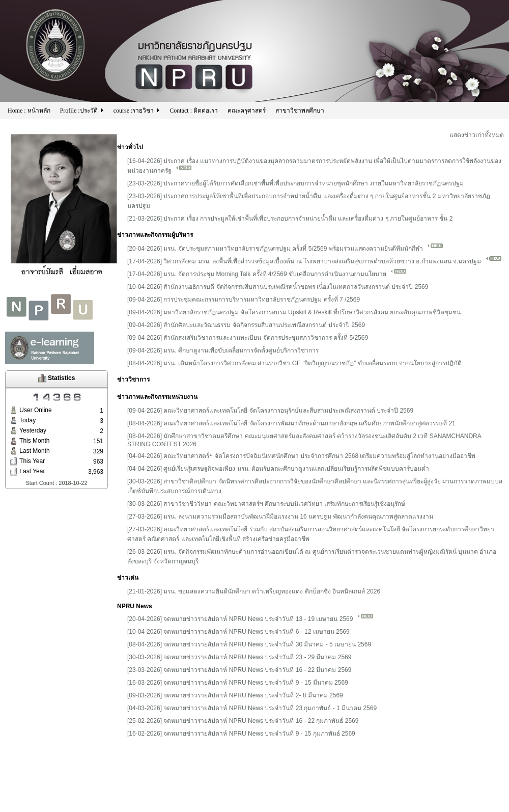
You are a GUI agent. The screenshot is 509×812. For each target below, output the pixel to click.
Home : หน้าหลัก (29, 111)
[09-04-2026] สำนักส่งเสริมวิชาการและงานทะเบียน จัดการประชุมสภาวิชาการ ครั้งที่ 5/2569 (248, 338)
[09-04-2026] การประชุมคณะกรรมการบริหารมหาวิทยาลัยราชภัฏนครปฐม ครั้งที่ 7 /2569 (244, 300)
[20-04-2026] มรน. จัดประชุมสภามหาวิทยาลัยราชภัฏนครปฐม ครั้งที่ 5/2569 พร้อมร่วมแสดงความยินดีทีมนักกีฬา (285, 249)
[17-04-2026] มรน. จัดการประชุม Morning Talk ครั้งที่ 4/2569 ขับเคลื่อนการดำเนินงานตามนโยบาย (267, 274)
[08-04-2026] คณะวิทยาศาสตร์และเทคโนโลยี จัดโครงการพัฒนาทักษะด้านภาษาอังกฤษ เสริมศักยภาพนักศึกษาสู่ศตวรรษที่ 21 (291, 423)
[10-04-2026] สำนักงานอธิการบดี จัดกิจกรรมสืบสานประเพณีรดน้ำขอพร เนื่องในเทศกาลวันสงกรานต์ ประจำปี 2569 (278, 287)
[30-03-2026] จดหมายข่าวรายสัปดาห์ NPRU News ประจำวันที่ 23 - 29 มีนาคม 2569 (239, 657)
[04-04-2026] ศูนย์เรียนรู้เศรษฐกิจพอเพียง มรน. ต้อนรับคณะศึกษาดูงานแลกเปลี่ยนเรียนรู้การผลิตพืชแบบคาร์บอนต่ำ (278, 469)
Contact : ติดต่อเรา (194, 111)
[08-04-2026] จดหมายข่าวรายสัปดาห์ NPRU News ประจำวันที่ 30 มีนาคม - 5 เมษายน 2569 (249, 644)
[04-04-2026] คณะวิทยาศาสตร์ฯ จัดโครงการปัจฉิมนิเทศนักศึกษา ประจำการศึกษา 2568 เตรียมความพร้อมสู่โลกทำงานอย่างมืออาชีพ (301, 456)
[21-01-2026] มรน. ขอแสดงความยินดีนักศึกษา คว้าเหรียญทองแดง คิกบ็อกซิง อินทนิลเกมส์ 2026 (254, 591)
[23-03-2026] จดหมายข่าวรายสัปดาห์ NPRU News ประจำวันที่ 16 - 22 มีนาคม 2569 (239, 670)
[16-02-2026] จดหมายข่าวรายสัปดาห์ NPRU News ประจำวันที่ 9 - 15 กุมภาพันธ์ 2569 (241, 734)
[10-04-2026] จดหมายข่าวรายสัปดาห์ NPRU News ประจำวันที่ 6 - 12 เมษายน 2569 (238, 632)
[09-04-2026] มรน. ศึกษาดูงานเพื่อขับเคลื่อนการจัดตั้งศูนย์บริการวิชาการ (223, 350)
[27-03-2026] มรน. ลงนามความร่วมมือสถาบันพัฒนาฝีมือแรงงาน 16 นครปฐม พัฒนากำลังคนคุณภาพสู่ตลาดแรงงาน (280, 517)
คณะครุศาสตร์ (247, 111)
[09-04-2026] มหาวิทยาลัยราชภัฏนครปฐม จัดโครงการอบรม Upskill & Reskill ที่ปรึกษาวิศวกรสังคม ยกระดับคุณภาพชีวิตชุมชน (294, 312)
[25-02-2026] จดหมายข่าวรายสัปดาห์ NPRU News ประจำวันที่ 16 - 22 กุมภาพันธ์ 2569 (243, 721)
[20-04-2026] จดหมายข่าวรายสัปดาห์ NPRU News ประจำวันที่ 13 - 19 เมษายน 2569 (250, 619)
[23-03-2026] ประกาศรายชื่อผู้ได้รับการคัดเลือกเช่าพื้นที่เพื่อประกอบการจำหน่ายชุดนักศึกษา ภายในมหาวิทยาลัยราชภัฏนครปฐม (295, 183)
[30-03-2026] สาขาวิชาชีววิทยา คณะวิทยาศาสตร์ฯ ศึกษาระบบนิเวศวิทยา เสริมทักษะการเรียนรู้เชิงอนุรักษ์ (266, 504)
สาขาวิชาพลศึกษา (300, 111)
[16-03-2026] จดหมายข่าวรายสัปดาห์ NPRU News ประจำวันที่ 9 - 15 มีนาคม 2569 (238, 683)
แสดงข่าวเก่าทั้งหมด (477, 135)
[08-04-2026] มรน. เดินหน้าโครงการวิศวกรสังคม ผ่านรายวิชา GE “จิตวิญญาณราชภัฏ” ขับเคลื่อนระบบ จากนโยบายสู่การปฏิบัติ (294, 363)
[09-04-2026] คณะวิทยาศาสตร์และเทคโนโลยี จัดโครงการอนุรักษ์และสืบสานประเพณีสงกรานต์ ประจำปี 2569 (270, 411)
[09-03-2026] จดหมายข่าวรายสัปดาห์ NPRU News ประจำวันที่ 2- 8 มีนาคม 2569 (235, 695)
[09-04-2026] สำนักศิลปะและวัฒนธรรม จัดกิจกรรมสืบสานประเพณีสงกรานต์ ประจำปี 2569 (246, 325)
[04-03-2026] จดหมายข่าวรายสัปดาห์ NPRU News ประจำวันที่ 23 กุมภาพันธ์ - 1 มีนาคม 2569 (252, 708)
